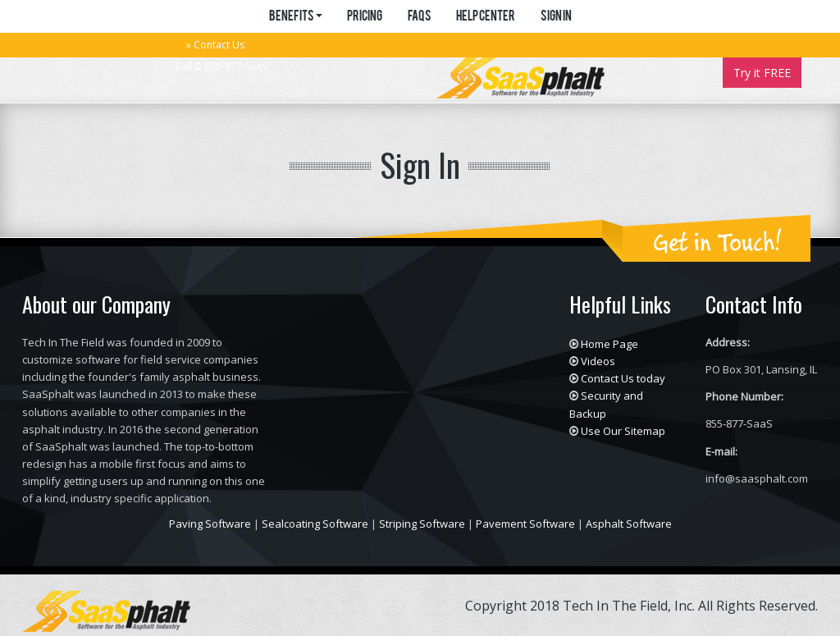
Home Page (609, 344)
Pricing (365, 17)
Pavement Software (525, 524)
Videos (598, 361)
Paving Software (210, 524)
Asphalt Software (629, 524)
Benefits (295, 17)
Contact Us (219, 45)
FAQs (419, 17)
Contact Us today (623, 378)
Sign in (556, 17)
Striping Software (422, 524)
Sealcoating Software (315, 524)
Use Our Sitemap (623, 431)
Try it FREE (762, 73)
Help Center (486, 17)
